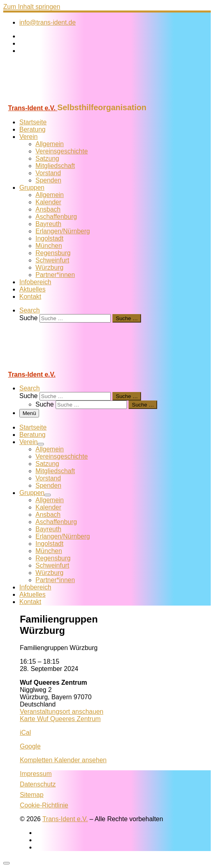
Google (30, 746)
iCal (25, 733)
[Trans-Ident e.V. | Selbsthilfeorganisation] (54, 99)
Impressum (36, 774)
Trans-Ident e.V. (65, 819)
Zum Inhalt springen (32, 7)
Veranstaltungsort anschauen (61, 712)
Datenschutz (38, 784)
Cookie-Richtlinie (44, 805)
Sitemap (32, 795)
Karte (60, 719)
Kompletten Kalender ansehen (63, 760)
